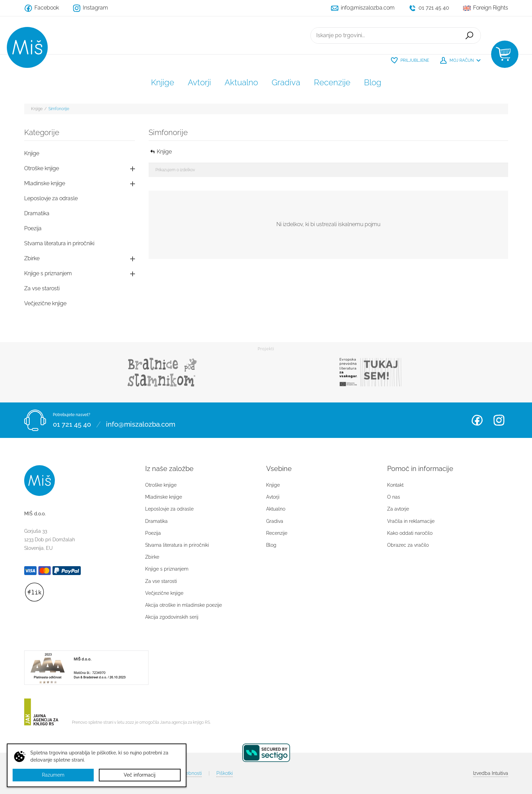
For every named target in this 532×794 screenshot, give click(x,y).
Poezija (33, 228)
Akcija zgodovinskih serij (172, 617)
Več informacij (140, 775)
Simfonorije (59, 109)
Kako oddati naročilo (410, 533)
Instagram (499, 420)
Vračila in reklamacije (411, 521)
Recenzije (332, 82)
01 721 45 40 (72, 424)
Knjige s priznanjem (48, 273)
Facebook (477, 420)
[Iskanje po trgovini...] (384, 35)
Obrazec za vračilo (408, 545)
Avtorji (199, 82)
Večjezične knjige (45, 303)
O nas (394, 497)
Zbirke (32, 258)
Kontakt (395, 485)
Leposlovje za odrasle (51, 198)
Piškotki (225, 773)
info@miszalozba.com (141, 424)
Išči (469, 35)
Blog (373, 82)
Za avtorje (398, 509)
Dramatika (37, 213)
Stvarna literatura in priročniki (59, 243)
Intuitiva (491, 773)
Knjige (163, 82)
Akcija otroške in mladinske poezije (184, 605)
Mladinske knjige (45, 183)
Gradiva (286, 82)
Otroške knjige (42, 168)
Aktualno (241, 82)
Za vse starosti (42, 288)
